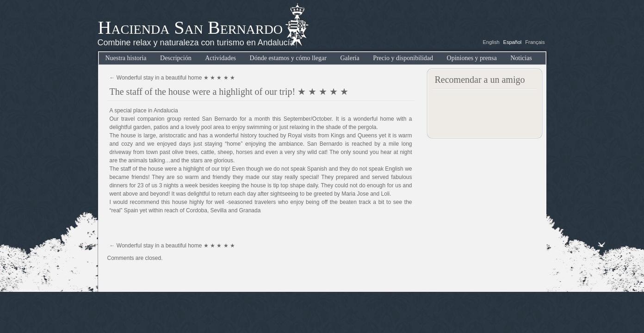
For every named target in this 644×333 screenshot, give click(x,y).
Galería (350, 58)
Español (513, 42)
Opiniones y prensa (472, 58)
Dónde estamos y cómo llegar (288, 58)
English (491, 42)
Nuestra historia (126, 58)
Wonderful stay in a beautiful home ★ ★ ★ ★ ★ (173, 78)
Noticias (521, 58)
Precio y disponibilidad (403, 58)
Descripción (176, 58)
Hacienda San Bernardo (191, 28)
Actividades (220, 58)
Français (535, 42)
